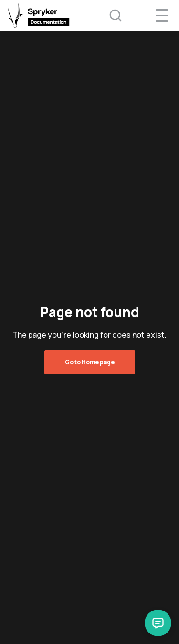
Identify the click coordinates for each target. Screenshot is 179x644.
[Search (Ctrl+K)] (109, 15)
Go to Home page (90, 362)
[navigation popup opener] (162, 15)
